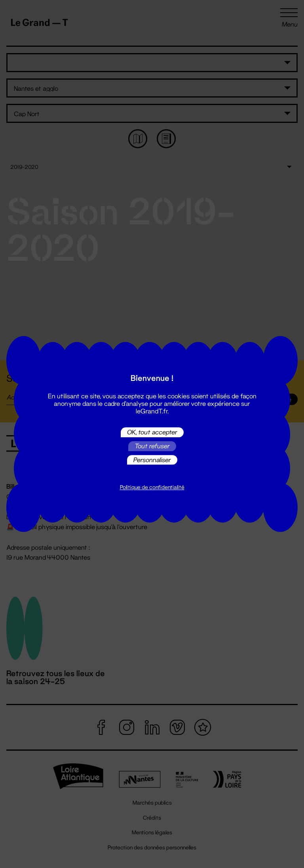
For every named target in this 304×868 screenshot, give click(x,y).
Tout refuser (152, 446)
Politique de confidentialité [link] (152, 488)
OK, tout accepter (152, 432)
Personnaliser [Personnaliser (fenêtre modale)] (152, 460)
